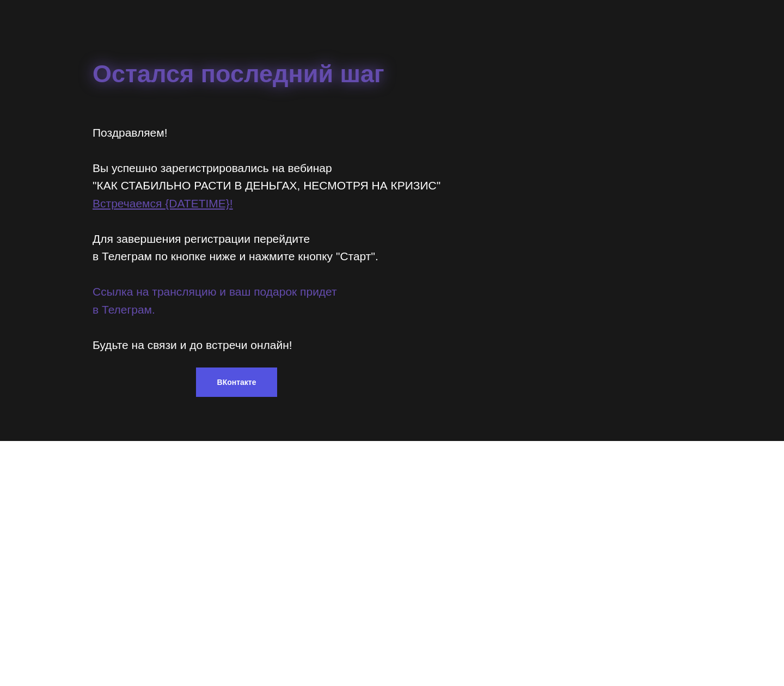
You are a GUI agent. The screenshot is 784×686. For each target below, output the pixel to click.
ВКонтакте (237, 382)
